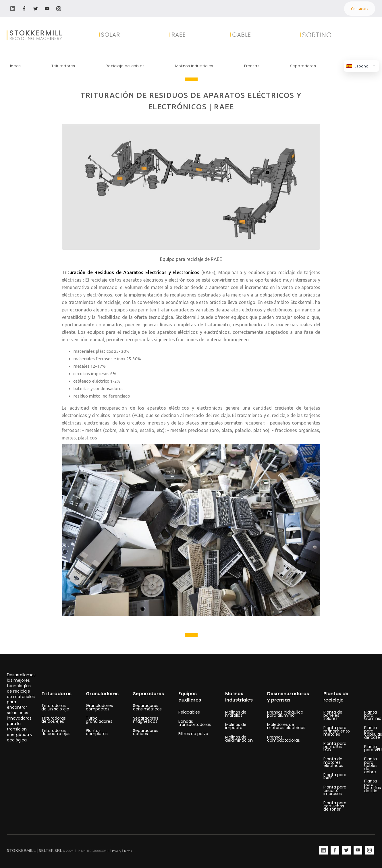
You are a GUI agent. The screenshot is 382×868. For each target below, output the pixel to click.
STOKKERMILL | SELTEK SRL (34, 850)
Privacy (117, 851)
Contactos (360, 9)
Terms (128, 851)
